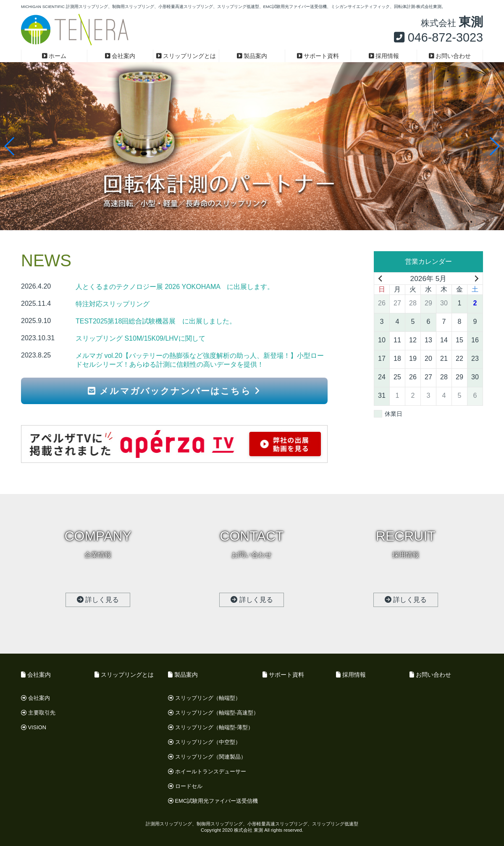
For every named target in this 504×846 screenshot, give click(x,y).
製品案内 (252, 56)
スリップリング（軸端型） (204, 698)
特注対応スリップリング (113, 304)
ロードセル (185, 786)
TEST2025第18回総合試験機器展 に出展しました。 (156, 321)
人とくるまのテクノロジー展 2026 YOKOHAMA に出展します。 (175, 287)
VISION (34, 727)
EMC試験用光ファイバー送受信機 (213, 801)
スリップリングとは (186, 56)
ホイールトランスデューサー (207, 771)
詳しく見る (98, 600)
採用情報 (384, 56)
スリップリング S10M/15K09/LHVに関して (140, 338)
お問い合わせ (450, 56)
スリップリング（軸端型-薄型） (211, 727)
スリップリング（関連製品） (207, 757)
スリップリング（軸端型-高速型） (213, 713)
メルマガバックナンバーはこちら (174, 391)
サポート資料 (318, 56)
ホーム (54, 56)
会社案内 (120, 56)
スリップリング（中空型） (204, 742)
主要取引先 (38, 713)
